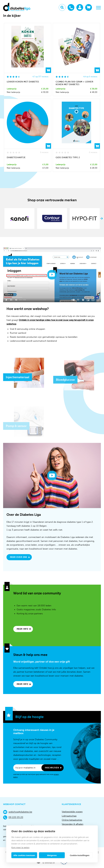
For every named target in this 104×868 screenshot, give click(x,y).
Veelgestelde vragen (72, 812)
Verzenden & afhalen (73, 824)
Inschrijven (52, 768)
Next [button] (102, 218)
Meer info (22, 629)
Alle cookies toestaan (24, 855)
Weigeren (52, 855)
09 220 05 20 (13, 817)
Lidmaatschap (69, 816)
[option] (19, 219)
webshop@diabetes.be (18, 812)
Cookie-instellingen (80, 855)
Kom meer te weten (20, 847)
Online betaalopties (72, 820)
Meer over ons (18, 557)
